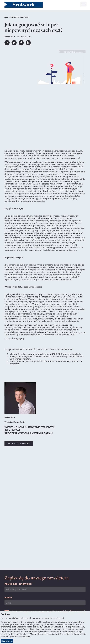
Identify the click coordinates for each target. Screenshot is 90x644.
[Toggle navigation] (83, 4)
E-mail (8, 598)
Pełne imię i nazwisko (18, 584)
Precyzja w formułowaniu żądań (29, 433)
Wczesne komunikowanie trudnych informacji (30, 429)
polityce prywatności (21, 637)
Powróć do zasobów (16, 18)
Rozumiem (7, 641)
